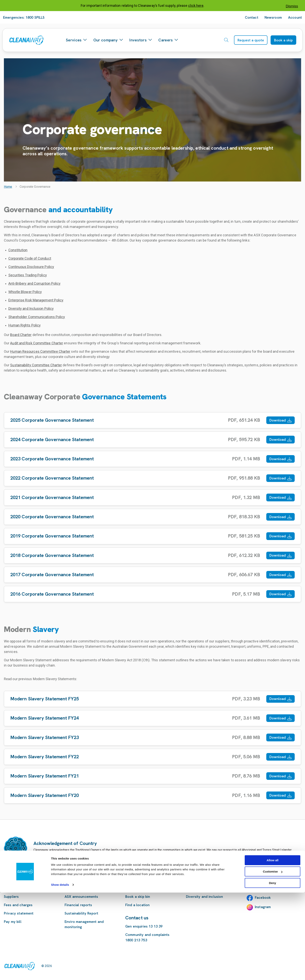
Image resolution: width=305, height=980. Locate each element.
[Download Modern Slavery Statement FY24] (152, 718)
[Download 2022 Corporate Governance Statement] (152, 478)
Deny (273, 970)
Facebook (263, 898)
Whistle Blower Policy (25, 292)
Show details (60, 972)
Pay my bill (13, 922)
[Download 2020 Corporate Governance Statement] (152, 517)
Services (76, 40)
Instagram (263, 907)
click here (196, 6)
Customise (273, 959)
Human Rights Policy (25, 325)
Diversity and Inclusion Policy (31, 308)
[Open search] (226, 40)
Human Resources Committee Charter (40, 351)
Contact (252, 17)
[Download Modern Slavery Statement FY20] (152, 795)
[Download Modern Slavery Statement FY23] (152, 737)
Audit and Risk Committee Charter (37, 343)
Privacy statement (19, 913)
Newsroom (273, 17)
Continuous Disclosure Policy (31, 267)
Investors (141, 40)
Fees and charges (18, 905)
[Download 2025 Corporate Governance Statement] (152, 420)
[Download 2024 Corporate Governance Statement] (152, 439)
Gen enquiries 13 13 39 (144, 926)
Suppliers (11, 897)
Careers (168, 40)
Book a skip (283, 40)
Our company (108, 40)
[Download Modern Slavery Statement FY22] (152, 757)
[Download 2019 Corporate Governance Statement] (152, 536)
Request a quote (251, 40)
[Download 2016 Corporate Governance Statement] (152, 594)
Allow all (273, 948)
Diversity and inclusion (204, 897)
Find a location (137, 905)
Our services (136, 888)
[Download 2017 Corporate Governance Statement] (152, 575)
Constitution (18, 250)
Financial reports (78, 905)
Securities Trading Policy (28, 275)
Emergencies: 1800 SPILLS (24, 17)
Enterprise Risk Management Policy (36, 300)
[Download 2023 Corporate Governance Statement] (152, 459)
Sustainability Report (81, 913)
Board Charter (21, 335)
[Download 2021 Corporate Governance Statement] (152, 497)
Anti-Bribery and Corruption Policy (35, 283)
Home (8, 187)
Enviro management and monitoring (84, 924)
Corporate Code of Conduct (30, 258)
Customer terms (17, 888)
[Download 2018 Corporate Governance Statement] (152, 555)
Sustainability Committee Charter (36, 365)
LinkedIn (261, 888)
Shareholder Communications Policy (37, 317)
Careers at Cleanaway (204, 888)
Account (295, 17)
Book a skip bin (138, 897)
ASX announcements (81, 897)
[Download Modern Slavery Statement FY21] (152, 776)
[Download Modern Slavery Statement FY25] (152, 699)
